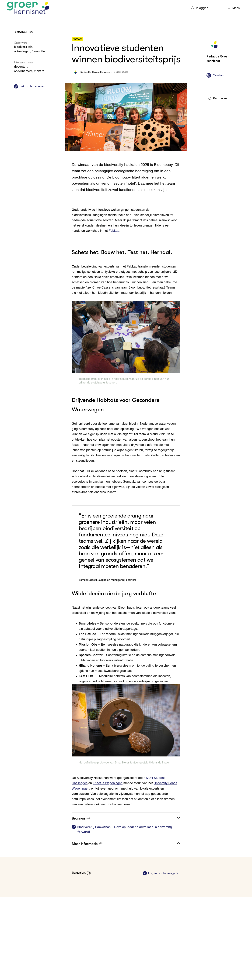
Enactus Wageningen (108, 783)
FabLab (114, 231)
